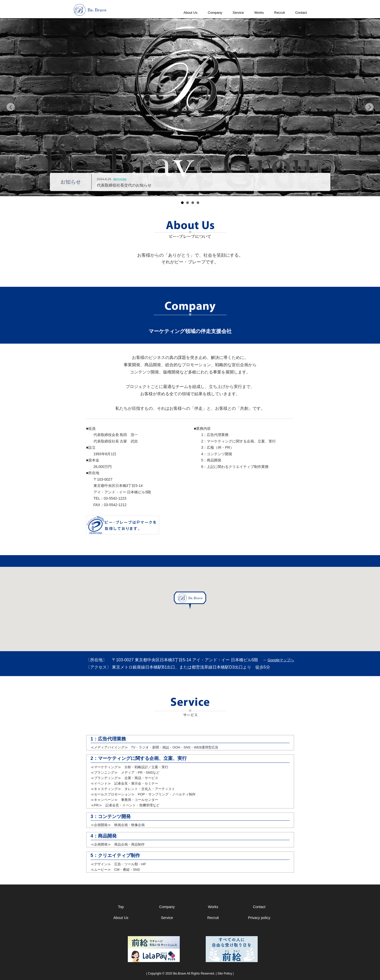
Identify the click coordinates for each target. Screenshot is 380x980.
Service (238, 13)
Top (121, 907)
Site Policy (225, 974)
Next (369, 107)
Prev (11, 107)
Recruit (280, 13)
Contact (301, 13)
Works (259, 13)
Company (215, 13)
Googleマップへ (281, 660)
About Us (190, 13)
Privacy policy (259, 918)
